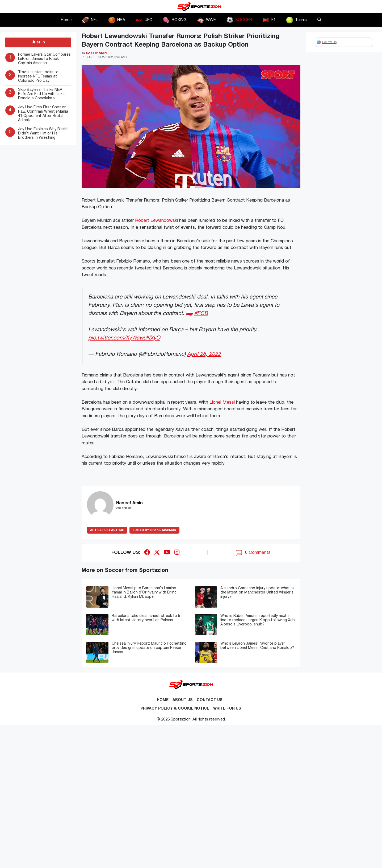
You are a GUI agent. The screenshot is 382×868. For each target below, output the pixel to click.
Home (66, 20)
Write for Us (227, 709)
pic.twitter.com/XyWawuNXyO (124, 338)
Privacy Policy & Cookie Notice (175, 709)
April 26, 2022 (204, 354)
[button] (319, 20)
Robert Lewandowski (156, 221)
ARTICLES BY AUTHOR (107, 530)
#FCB (201, 314)
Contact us (210, 700)
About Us (183, 700)
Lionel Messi (222, 402)
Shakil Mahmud (154, 530)
